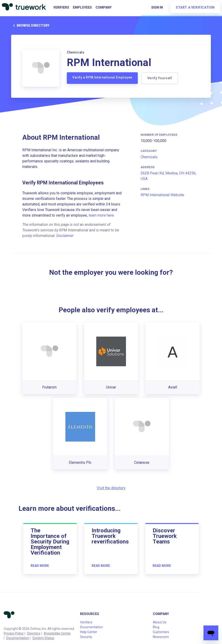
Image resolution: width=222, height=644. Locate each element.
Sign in (157, 7)
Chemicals (149, 157)
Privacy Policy (14, 633)
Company (104, 7)
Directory (34, 633)
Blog (156, 627)
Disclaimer (65, 236)
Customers (161, 632)
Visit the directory (111, 488)
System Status (43, 638)
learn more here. (102, 215)
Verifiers (61, 7)
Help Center (89, 632)
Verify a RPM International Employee (102, 77)
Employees (82, 7)
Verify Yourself (160, 78)
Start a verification (195, 7)
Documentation (18, 638)
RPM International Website (162, 195)
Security (86, 637)
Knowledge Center (57, 633)
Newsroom (161, 637)
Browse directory (30, 25)
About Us (160, 622)
